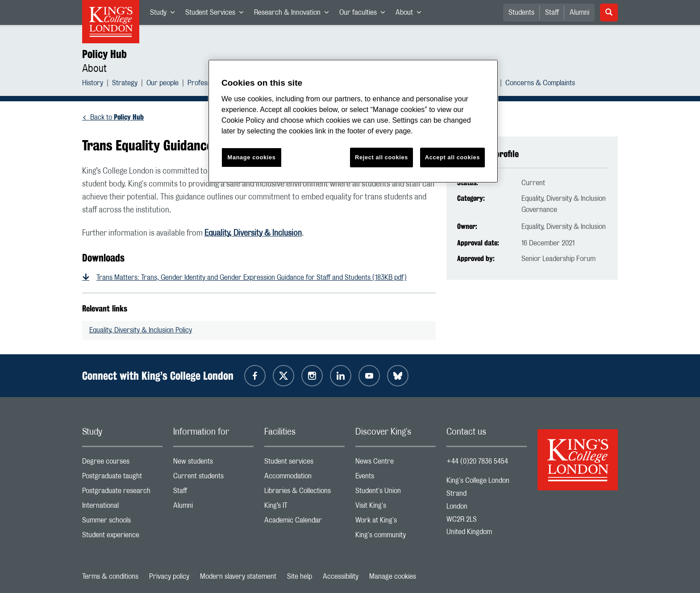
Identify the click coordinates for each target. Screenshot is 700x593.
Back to (117, 117)
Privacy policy (169, 576)
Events (396, 478)
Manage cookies (393, 576)
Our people (162, 84)
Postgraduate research (122, 493)
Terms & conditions (110, 576)
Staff (552, 12)
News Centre (396, 463)
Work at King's (396, 522)
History (93, 84)
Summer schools (122, 522)
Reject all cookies (381, 157)
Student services (304, 463)
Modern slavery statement (238, 576)
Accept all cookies (452, 157)
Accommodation (304, 478)
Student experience (122, 537)
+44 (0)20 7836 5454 (477, 461)
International (122, 508)
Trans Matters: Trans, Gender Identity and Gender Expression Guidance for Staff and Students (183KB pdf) (252, 278)
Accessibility (341, 576)
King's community (396, 537)
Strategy (125, 84)
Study (165, 14)
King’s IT (304, 508)
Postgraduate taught (122, 478)
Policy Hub (104, 54)
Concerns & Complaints (540, 84)
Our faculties (365, 14)
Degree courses (122, 463)
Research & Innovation (294, 14)
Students (521, 12)
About (411, 14)
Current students (213, 478)
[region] (353, 121)
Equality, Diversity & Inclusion (253, 233)
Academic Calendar (304, 522)
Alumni (579, 12)
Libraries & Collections (304, 493)
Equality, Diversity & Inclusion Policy (141, 330)
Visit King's (396, 508)
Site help (300, 576)
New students (213, 463)
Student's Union (396, 493)
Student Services (217, 14)
